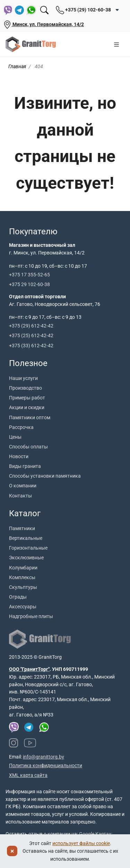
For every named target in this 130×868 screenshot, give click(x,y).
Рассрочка (21, 427)
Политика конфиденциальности (46, 765)
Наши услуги (23, 378)
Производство (25, 388)
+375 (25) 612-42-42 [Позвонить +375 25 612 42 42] (31, 335)
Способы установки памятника (45, 476)
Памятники (22, 528)
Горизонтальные (28, 548)
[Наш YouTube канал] (30, 743)
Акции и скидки (27, 407)
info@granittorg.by (44, 757)
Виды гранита (25, 466)
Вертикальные (26, 538)
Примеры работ (27, 398)
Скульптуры (23, 587)
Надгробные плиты (31, 616)
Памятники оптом (30, 417)
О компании (23, 486)
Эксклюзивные (26, 558)
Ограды (18, 597)
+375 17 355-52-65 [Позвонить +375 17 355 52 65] (29, 275)
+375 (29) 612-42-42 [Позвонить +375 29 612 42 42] (31, 326)
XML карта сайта (28, 775)
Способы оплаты (28, 447)
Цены (15, 437)
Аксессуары (23, 607)
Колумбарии (23, 568)
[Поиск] (44, 10)
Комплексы (22, 577)
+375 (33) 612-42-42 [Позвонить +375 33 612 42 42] (31, 346)
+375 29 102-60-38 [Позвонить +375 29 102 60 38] (29, 284)
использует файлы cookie (81, 843)
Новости (19, 456)
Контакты (20, 496)
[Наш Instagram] (14, 743)
